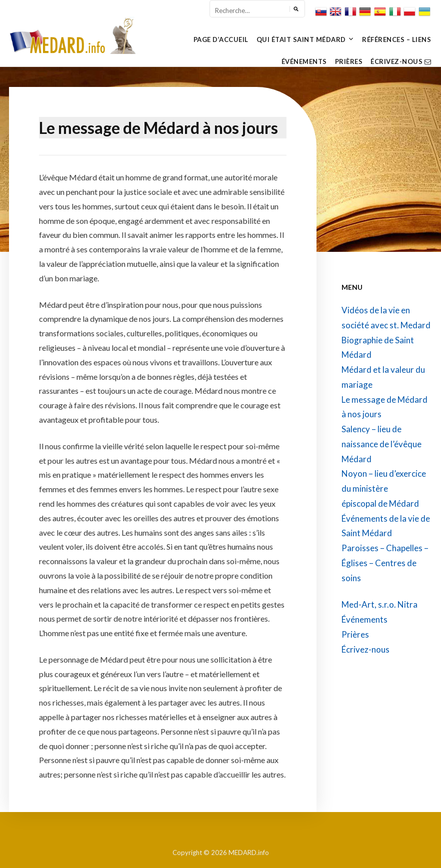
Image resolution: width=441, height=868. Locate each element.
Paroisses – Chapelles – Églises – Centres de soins (385, 563)
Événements (304, 61)
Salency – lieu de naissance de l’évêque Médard (381, 444)
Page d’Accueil (221, 39)
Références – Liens (396, 39)
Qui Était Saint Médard (301, 39)
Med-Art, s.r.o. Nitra (379, 604)
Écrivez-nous (401, 61)
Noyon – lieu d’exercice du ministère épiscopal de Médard (384, 488)
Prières (349, 61)
